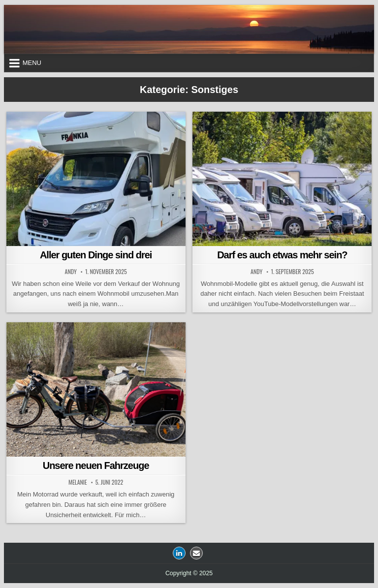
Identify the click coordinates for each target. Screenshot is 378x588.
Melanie (78, 482)
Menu (32, 63)
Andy (71, 272)
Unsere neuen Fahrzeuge (96, 465)
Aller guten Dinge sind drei (96, 255)
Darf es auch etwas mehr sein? (282, 255)
